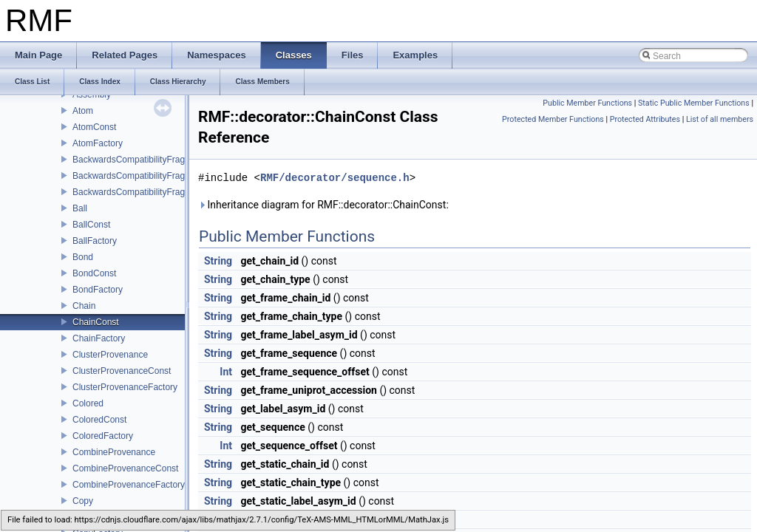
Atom (83, 111)
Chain (84, 306)
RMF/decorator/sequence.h (335, 178)
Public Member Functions (587, 103)
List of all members (720, 119)
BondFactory (98, 290)
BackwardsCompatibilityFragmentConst (150, 176)
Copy (83, 501)
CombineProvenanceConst (125, 468)
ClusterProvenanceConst (122, 371)
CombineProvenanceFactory (129, 485)
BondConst (94, 273)
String (218, 261)
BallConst (91, 225)
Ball (80, 208)
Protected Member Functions (553, 119)
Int (226, 372)
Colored (88, 403)
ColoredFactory (103, 436)
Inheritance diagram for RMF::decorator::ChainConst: (323, 205)
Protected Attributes (645, 119)
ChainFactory (99, 338)
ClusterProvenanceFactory (125, 387)
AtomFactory (98, 143)
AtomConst (94, 127)
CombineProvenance (114, 452)
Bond (83, 257)
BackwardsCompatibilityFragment (139, 160)
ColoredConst (99, 420)
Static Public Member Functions (694, 103)
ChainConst (96, 322)
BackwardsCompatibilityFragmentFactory (153, 192)
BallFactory (95, 241)
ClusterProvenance (110, 355)
